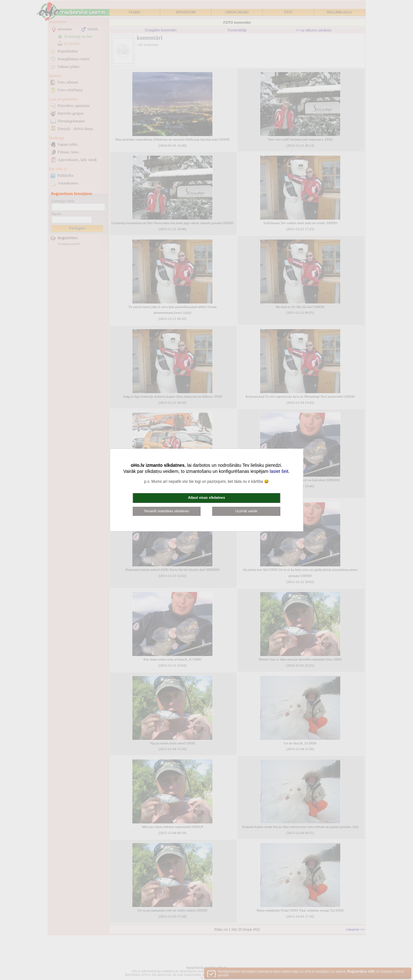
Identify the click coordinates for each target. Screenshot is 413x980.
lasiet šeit (279, 471)
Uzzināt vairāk (246, 511)
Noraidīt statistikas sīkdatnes (167, 511)
